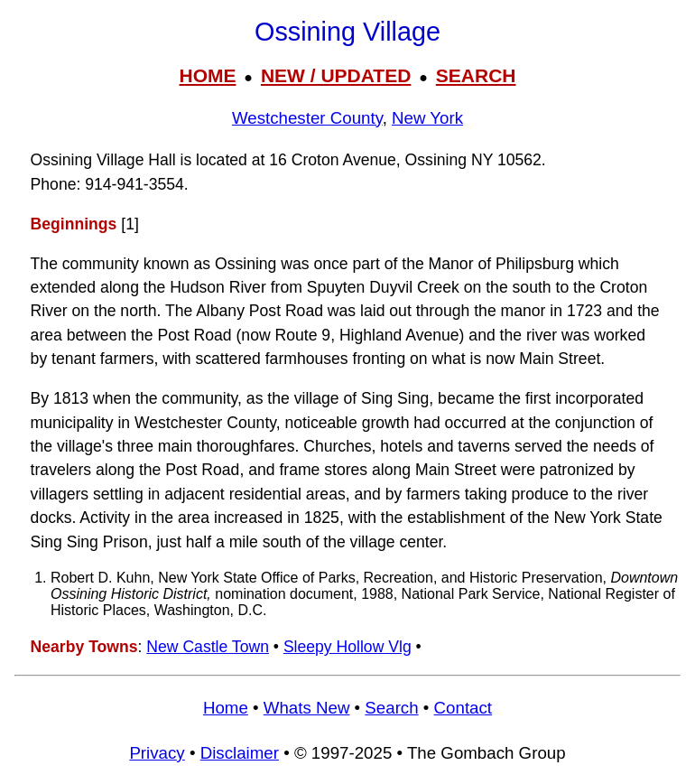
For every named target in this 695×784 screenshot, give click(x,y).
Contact (463, 708)
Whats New (307, 708)
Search (391, 708)
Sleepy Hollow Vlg (347, 647)
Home (226, 708)
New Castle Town (208, 647)
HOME (207, 75)
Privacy (157, 753)
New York (427, 118)
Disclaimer (240, 753)
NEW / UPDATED (336, 75)
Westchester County (307, 118)
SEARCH (476, 75)
